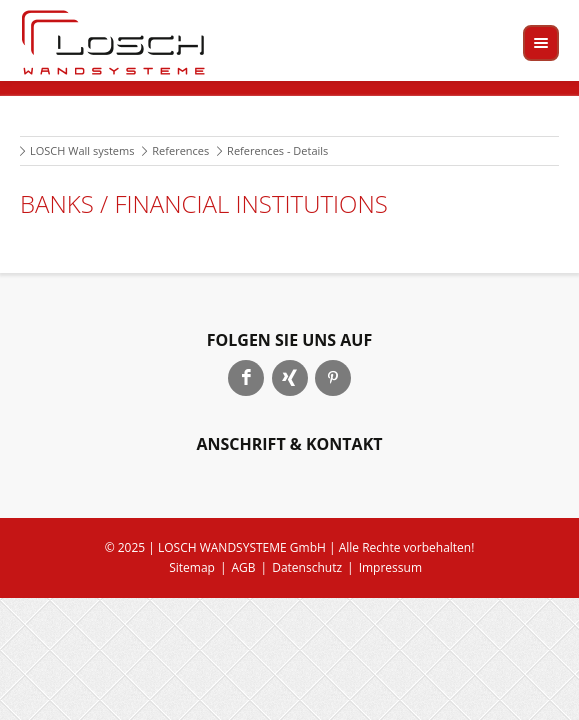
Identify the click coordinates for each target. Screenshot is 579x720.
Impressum (390, 567)
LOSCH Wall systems (82, 150)
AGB (244, 567)
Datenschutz (307, 567)
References (180, 150)
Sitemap (192, 567)
